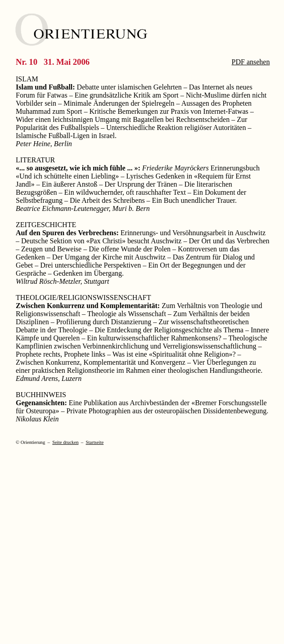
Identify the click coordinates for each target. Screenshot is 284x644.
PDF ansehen (251, 62)
